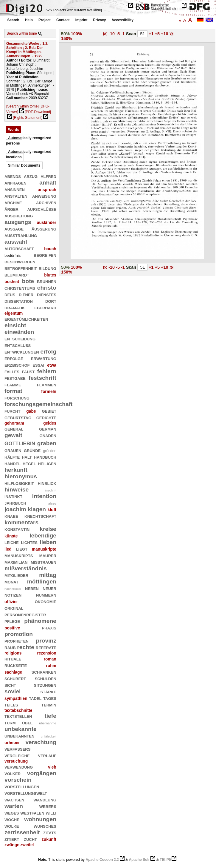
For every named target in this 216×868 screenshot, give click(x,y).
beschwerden (20, 261)
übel (27, 722)
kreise (48, 529)
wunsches (45, 826)
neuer (49, 588)
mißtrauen (43, 562)
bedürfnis (13, 255)
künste (11, 536)
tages (50, 698)
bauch (50, 249)
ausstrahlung (21, 235)
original (14, 608)
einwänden (19, 332)
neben (32, 588)
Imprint (81, 20)
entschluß (18, 345)
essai (38, 365)
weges (12, 813)
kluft (52, 510)
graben (47, 443)
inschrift (51, 490)
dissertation (19, 301)
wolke (12, 826)
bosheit (12, 282)
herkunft (16, 470)
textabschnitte (18, 710)
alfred (48, 176)
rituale (13, 659)
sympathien (16, 698)
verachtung (41, 742)
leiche (12, 542)
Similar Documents (24, 165)
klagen (37, 509)
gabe (31, 411)
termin (49, 705)
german (48, 429)
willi (51, 813)
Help (29, 20)
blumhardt (17, 275)
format (13, 391)
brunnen (47, 281)
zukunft (49, 839)
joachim (15, 509)
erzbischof (17, 365)
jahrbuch (15, 503)
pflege (12, 621)
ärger (11, 209)
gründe (32, 450)
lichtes (29, 542)
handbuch (45, 457)
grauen (13, 450)
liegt (22, 549)
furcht (12, 411)
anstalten (16, 196)
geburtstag (18, 417)
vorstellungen (22, 786)
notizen (13, 595)
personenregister (25, 614)
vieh (52, 767)
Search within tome (22, 33)
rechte (26, 647)
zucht (30, 839)
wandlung (45, 799)
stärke (48, 691)
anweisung (44, 196)
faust (28, 371)
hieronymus (21, 476)
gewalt (13, 435)
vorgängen (42, 773)
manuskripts (19, 555)
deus (10, 294)
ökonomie (46, 601)
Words (14, 130)
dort (51, 301)
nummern (46, 595)
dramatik (15, 307)
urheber (12, 743)
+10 (165, 34)
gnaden (48, 435)
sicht (10, 685)
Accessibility (123, 20)
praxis (49, 627)
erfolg (48, 352)
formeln (49, 391)
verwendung (19, 767)
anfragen (15, 183)
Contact (63, 20)
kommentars (21, 522)
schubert (15, 678)
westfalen (32, 813)
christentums (20, 288)
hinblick (47, 483)
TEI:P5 (165, 860)
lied (8, 549)
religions (13, 653)
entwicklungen (22, 352)
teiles (11, 705)
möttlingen (42, 582)
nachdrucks (13, 589)
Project (45, 20)
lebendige (43, 536)
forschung (17, 398)
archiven (46, 202)
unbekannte (21, 729)
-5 (118, 34)
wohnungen (40, 819)
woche (12, 819)
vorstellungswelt (26, 793)
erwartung (44, 358)
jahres (52, 503)
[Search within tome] (22, 106)
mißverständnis (26, 568)
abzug (31, 176)
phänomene (40, 621)
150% (67, 39)
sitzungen (45, 685)
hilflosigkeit (19, 483)
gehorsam (14, 423)
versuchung (16, 761)
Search (13, 20)
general (14, 429)
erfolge (14, 358)
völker (13, 773)
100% (76, 34)
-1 (123, 34)
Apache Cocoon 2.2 (102, 860)
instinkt (13, 496)
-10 (112, 34)
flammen (47, 384)
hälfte (12, 457)
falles (12, 371)
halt (27, 457)
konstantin (17, 529)
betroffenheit (21, 268)
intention (44, 496)
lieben (48, 542)
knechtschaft (40, 516)
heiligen (47, 463)
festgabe (15, 378)
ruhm (51, 666)
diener (26, 294)
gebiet (49, 411)
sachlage (13, 672)
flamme (13, 384)
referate (46, 647)
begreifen (45, 255)
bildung (48, 268)
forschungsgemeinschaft (38, 404)
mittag (48, 575)
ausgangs (18, 222)
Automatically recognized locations (29, 154)
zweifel (27, 845)
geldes (50, 423)
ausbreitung (19, 215)
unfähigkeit (49, 736)
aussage (14, 229)
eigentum (14, 313)
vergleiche (17, 755)
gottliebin (20, 443)
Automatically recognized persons (29, 141)
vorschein (18, 780)
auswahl (16, 242)
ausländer (47, 222)
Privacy (100, 20)
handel (13, 463)
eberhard (45, 307)
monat (11, 582)
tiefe (50, 716)
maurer (48, 555)
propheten (17, 641)
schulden (46, 678)
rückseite (16, 665)
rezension (46, 653)
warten (14, 806)
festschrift (42, 378)
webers (48, 806)
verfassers (17, 749)
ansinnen (15, 189)
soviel (13, 691)
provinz (46, 641)
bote (28, 281)
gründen (50, 451)
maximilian (16, 562)
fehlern (47, 371)
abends (13, 176)
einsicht (15, 325)
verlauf (47, 755)
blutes (50, 275)
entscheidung (20, 338)
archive (13, 202)
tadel (35, 698)
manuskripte (44, 549)
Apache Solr (139, 860)
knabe (11, 516)
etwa (52, 365)
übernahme (48, 723)
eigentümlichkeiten (26, 319)
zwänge (12, 845)
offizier (11, 602)
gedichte (46, 417)
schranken (44, 672)
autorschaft (19, 248)
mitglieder (16, 575)
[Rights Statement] (28, 118)
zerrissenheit (22, 832)
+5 (158, 34)
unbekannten (19, 736)
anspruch (47, 190)
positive (12, 628)
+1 (152, 34)
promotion (19, 634)
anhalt (48, 183)
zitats (50, 832)
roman (50, 659)
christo (47, 288)
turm (10, 722)
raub (10, 647)
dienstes (47, 294)
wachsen (14, 799)
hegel (29, 463)
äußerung (44, 229)
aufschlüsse (42, 209)
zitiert (12, 839)
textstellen (18, 716)
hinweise (17, 490)
